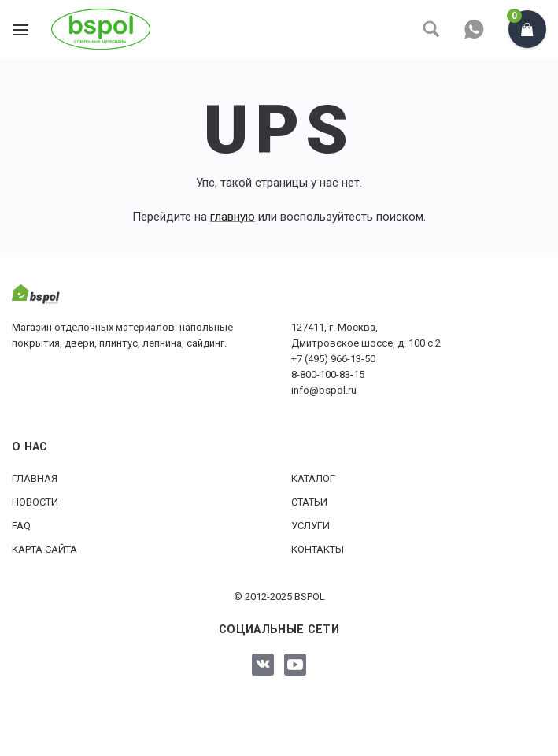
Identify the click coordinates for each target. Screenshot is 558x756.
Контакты (318, 549)
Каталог (313, 478)
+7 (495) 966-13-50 (333, 359)
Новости (35, 502)
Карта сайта (44, 549)
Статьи (309, 502)
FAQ (21, 526)
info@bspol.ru (324, 390)
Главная (35, 478)
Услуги (310, 526)
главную (233, 217)
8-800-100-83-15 (328, 374)
